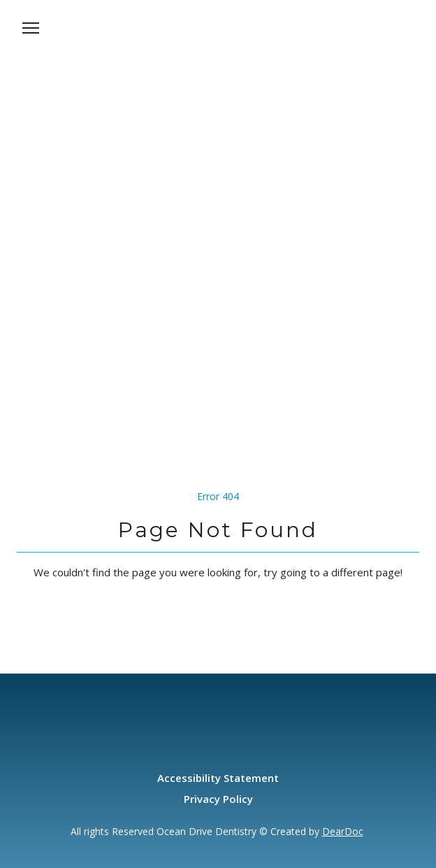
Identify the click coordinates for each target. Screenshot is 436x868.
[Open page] (218, 43)
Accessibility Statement (218, 778)
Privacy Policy (218, 799)
